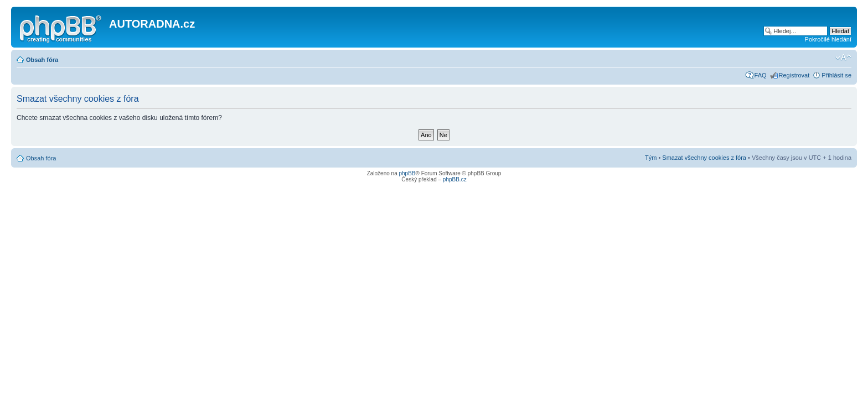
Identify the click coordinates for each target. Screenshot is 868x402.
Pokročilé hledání (828, 39)
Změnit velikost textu (843, 58)
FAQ (761, 75)
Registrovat (794, 75)
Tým (651, 158)
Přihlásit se (836, 75)
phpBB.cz (455, 179)
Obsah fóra (42, 60)
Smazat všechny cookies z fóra (704, 158)
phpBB (407, 173)
